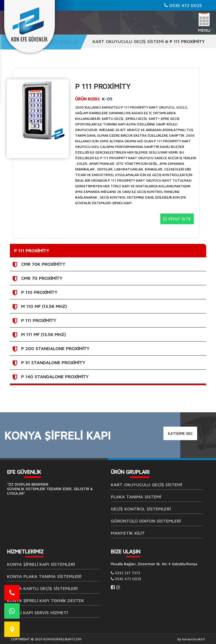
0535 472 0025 (183, 5)
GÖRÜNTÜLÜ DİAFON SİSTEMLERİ (146, 521)
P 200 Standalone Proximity (55, 348)
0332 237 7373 (127, 573)
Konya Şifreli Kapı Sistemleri (41, 564)
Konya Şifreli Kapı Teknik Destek (46, 600)
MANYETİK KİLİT (128, 533)
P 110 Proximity (39, 292)
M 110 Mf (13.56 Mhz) (44, 306)
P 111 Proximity (39, 320)
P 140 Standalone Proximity (55, 377)
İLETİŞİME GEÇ (180, 433)
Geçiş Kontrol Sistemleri (141, 509)
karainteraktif (194, 639)
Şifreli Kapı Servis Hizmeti (37, 613)
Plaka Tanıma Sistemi (136, 497)
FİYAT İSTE (177, 219)
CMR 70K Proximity (43, 264)
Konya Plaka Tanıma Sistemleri (44, 576)
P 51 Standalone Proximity (53, 362)
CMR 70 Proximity (42, 278)
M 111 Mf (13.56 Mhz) (43, 334)
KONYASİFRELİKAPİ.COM (62, 639)
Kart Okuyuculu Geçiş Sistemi (128, 41)
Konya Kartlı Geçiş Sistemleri (42, 588)
